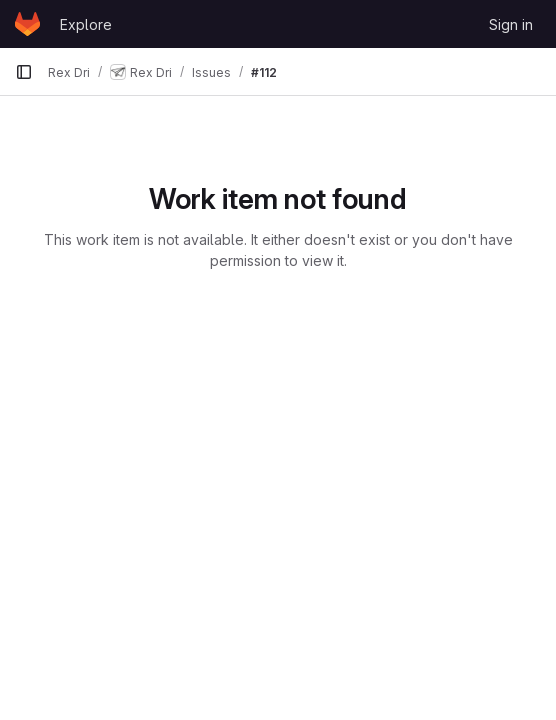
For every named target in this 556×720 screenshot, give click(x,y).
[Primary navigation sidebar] (24, 72)
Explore (86, 24)
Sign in (511, 24)
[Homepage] (27, 24)
